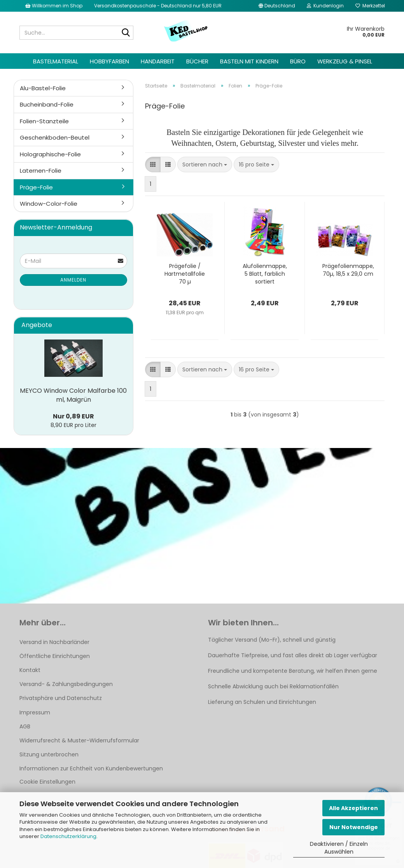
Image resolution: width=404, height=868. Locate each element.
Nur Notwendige (354, 827)
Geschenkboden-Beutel (55, 137)
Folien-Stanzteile (44, 121)
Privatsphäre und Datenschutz (61, 698)
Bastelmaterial (56, 61)
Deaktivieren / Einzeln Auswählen (339, 848)
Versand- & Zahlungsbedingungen (66, 684)
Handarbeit (158, 61)
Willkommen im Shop (54, 6)
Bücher (197, 61)
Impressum (35, 712)
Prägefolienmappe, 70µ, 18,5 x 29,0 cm (348, 270)
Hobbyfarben (109, 61)
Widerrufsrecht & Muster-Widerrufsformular (79, 740)
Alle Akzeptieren (353, 808)
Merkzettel (370, 6)
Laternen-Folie (41, 171)
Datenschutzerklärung (68, 836)
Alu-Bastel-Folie (43, 88)
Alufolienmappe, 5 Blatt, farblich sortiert (265, 274)
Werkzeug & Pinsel (345, 61)
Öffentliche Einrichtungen (55, 656)
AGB (25, 726)
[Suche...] (126, 33)
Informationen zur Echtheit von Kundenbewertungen (91, 768)
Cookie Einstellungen (47, 782)
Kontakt (30, 670)
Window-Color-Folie (49, 204)
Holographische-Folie (50, 154)
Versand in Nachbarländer (54, 642)
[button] (277, 6)
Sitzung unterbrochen (49, 754)
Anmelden (73, 280)
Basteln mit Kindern (249, 61)
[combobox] (205, 164)
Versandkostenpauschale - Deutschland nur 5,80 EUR (158, 6)
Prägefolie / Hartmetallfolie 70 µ (185, 274)
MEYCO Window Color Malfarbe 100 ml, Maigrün (73, 395)
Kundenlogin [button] (325, 6)
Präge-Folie (36, 187)
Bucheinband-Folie (47, 104)
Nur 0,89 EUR (73, 416)
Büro (298, 61)
